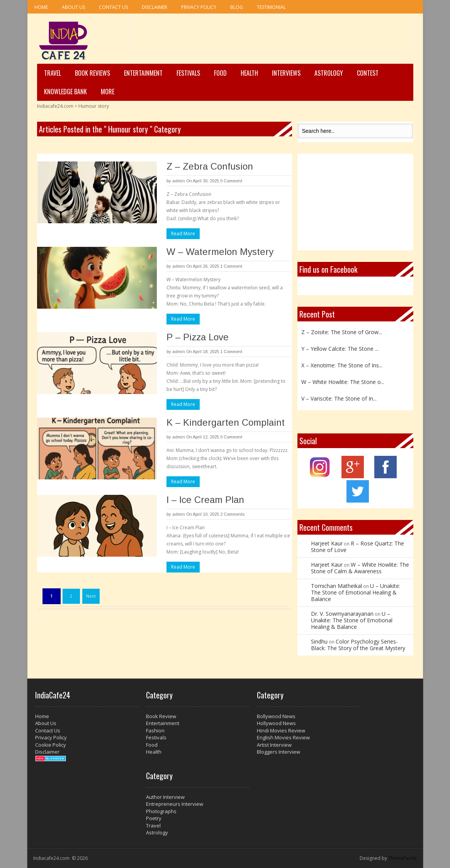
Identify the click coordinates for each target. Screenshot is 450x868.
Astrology (329, 73)
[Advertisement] (272, 39)
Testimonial (271, 7)
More (108, 92)
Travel (53, 73)
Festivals (188, 73)
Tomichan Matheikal (336, 586)
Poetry (154, 818)
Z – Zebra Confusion (210, 166)
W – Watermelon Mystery (220, 252)
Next (91, 596)
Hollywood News (276, 723)
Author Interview (165, 797)
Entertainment (143, 73)
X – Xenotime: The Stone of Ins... (342, 365)
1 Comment (231, 266)
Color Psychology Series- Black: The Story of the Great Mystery (358, 645)
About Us (73, 7)
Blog (237, 7)
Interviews (286, 73)
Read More (183, 234)
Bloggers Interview (278, 752)
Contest (368, 73)
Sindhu (319, 641)
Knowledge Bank (65, 92)
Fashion (155, 730)
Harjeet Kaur (327, 543)
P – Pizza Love (198, 337)
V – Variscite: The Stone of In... (339, 398)
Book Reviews (93, 73)
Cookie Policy (51, 745)
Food (220, 73)
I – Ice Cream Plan (205, 500)
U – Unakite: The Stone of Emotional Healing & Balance (356, 592)
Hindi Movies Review (281, 730)
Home (41, 7)
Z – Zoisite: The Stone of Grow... (342, 332)
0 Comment (231, 181)
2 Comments (232, 514)
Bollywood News (276, 716)
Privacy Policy (199, 7)
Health (249, 73)
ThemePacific (403, 858)
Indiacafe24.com (55, 106)
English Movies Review (283, 737)
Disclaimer (155, 7)
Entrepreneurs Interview (175, 804)
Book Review (161, 716)
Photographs (161, 811)
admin (179, 181)
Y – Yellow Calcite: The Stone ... (340, 349)
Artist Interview (274, 745)
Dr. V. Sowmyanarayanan (342, 614)
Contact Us (113, 7)
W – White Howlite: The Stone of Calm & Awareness (360, 568)
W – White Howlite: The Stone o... (343, 382)
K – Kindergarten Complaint (226, 422)
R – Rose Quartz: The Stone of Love (357, 547)
